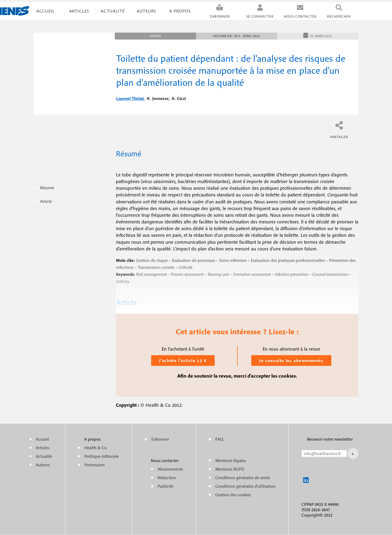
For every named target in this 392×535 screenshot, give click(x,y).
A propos (180, 11)
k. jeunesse (158, 98)
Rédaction (167, 478)
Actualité (113, 11)
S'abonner (220, 16)
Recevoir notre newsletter (330, 439)
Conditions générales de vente (243, 478)
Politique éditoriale (102, 456)
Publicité (165, 486)
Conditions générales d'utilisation (245, 486)
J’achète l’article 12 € (183, 360)
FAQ (219, 439)
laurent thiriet (130, 98)
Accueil (46, 11)
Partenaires (95, 465)
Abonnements (170, 469)
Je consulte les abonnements (291, 360)
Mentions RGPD (230, 469)
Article (46, 201)
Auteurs (146, 11)
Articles (42, 448)
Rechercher (339, 16)
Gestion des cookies (233, 495)
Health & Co (96, 448)
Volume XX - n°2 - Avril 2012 (237, 36)
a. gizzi (179, 98)
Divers (155, 36)
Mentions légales (231, 460)
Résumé (47, 188)
